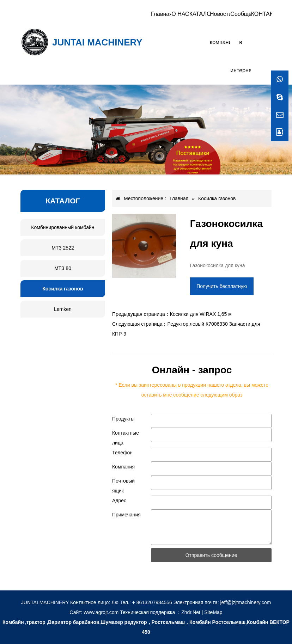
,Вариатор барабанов (73, 622)
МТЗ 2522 (63, 248)
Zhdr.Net (191, 612)
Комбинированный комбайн (63, 227)
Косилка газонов (63, 289)
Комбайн (13, 622)
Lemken (63, 309)
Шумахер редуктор (124, 622)
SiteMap (213, 612)
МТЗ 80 (63, 268)
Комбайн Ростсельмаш (217, 622)
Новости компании (220, 28)
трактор (36, 622)
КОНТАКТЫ (261, 14)
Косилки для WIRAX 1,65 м (201, 314)
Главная (161, 14)
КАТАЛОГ (200, 14)
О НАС (180, 14)
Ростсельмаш (168, 622)
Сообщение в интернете (241, 42)
